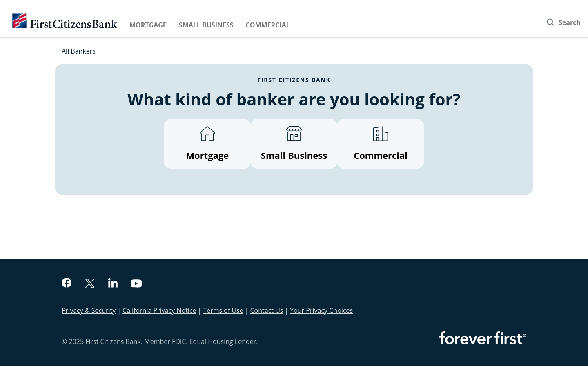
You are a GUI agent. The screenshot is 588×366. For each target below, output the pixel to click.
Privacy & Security (89, 310)
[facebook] (67, 284)
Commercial (268, 25)
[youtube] (136, 285)
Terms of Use (223, 310)
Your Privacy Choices (321, 310)
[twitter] (90, 284)
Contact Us (267, 310)
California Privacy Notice (159, 310)
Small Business (206, 25)
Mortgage (148, 25)
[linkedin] (113, 284)
